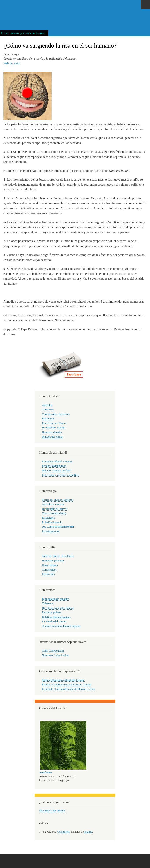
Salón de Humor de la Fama (58, 556)
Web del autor (12, 63)
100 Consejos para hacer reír (58, 527)
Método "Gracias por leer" (57, 471)
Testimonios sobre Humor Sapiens (61, 626)
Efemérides (48, 574)
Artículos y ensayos (53, 504)
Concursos (48, 410)
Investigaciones (51, 531)
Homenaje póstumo (53, 561)
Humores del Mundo (54, 428)
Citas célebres (50, 565)
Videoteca (48, 603)
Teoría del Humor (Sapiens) (58, 500)
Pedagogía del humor (54, 466)
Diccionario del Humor (52, 811)
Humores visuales (52, 432)
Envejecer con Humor (54, 423)
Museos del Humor (53, 437)
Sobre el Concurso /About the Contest (63, 680)
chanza (88, 832)
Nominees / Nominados (55, 655)
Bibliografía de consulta (55, 599)
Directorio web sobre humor (58, 608)
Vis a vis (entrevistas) (54, 513)
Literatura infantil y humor (57, 462)
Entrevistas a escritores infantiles (61, 475)
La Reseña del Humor (54, 621)
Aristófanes (46, 772)
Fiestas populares (52, 612)
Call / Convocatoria (53, 651)
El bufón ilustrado (52, 522)
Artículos (47, 405)
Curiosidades (49, 570)
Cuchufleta (63, 832)
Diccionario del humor (55, 509)
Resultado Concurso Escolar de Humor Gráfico (69, 689)
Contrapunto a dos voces (56, 414)
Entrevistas (48, 419)
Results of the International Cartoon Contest (67, 685)
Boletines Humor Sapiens (56, 617)
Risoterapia (48, 518)
